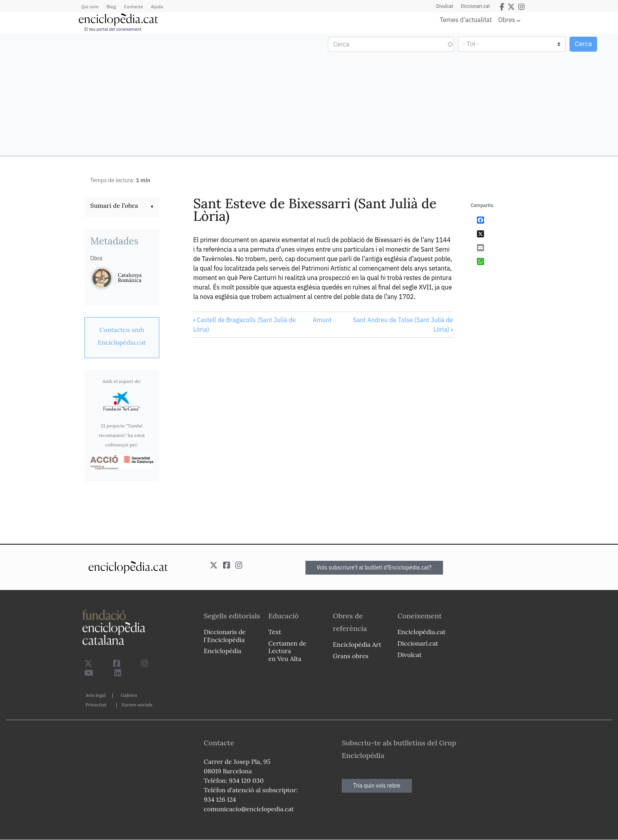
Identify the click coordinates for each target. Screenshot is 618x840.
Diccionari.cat (476, 6)
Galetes (129, 695)
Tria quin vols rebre (377, 786)
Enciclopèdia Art (357, 644)
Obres (507, 20)
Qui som (90, 7)
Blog (111, 7)
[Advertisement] (155, 94)
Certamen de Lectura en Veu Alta (287, 651)
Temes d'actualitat (466, 20)
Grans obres (351, 656)
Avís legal (96, 695)
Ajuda (157, 7)
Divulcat (445, 6)
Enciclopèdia (222, 651)
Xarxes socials (137, 705)
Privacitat (96, 705)
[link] (122, 206)
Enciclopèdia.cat (421, 632)
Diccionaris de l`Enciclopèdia (225, 636)
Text (275, 632)
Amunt (322, 320)
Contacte (133, 7)
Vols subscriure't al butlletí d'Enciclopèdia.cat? (374, 567)
